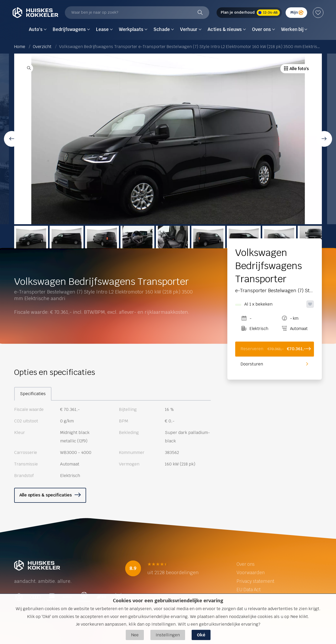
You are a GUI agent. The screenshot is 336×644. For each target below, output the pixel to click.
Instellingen (168, 635)
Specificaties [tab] (33, 394)
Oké (201, 635)
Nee (135, 635)
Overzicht (42, 47)
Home (20, 47)
